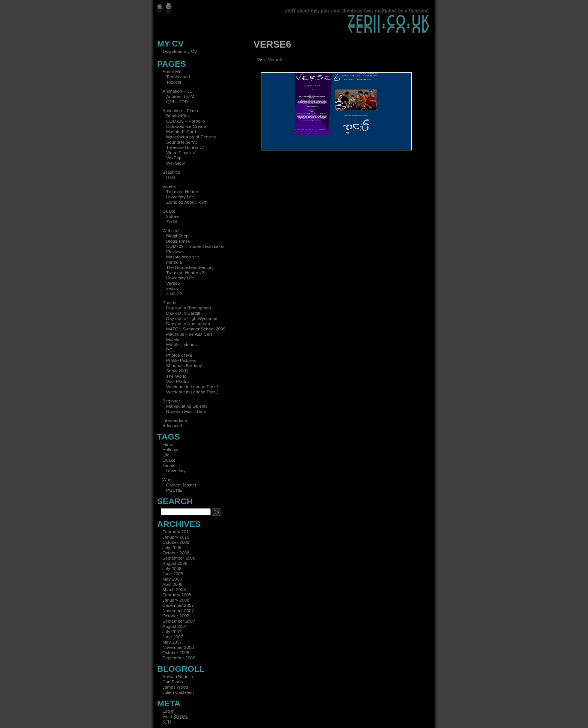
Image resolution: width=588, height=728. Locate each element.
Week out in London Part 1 (192, 387)
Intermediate (175, 420)
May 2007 (172, 642)
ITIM (171, 177)
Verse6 (173, 283)
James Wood (175, 687)
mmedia (174, 262)
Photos (169, 303)
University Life (180, 197)
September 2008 (179, 558)
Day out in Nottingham (188, 324)
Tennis (169, 465)
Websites (171, 231)
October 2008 (176, 553)
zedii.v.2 (174, 294)
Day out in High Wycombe (192, 318)
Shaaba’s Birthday (184, 366)
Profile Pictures (181, 360)
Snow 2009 (177, 371)
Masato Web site (183, 257)
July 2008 (172, 569)
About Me (172, 72)
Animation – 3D (178, 91)
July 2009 (172, 548)
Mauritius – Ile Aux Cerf (189, 334)
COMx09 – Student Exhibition (195, 246)
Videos (169, 186)
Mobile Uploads (181, 345)
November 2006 (178, 647)
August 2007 (175, 626)
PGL (171, 350)
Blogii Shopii (178, 236)
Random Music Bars (186, 411)
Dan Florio (173, 682)
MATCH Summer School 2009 (196, 329)
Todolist (174, 82)
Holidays (171, 450)
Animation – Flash (180, 111)
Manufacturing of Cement (191, 137)
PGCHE (174, 490)
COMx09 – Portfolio (185, 121)
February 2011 (177, 532)
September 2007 (179, 621)
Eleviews (175, 252)
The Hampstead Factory (190, 267)
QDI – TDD (177, 102)
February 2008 (177, 595)
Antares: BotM (180, 96)
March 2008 (174, 590)
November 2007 (178, 611)
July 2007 (172, 632)
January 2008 (176, 600)
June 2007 (173, 637)
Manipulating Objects (187, 406)
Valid (175, 716)
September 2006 (179, 658)
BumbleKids (178, 116)
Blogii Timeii (178, 241)
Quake (169, 211)
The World (176, 376)
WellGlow (175, 163)
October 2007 (176, 616)
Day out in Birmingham (189, 308)
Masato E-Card (181, 132)
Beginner (171, 401)
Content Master (181, 485)
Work (167, 480)
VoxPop (174, 158)
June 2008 (173, 574)
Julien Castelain (178, 692)
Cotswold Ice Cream (186, 126)
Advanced (172, 426)
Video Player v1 (182, 153)
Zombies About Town (187, 202)
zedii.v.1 (174, 288)
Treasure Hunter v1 (185, 147)
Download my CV (180, 51)
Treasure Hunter (182, 192)
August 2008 (175, 563)
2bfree (172, 216)
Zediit (172, 222)
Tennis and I (178, 77)
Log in (168, 711)
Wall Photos (178, 381)
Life (166, 455)
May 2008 (172, 579)
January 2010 (176, 537)
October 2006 (176, 653)
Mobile (173, 339)
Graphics (171, 172)
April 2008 (172, 584)
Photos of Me (179, 355)
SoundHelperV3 (182, 142)
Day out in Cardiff (183, 313)
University (176, 471)
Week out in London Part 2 (192, 392)
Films (168, 444)
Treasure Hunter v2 (185, 273)
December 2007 (178, 605)
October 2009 (176, 542)
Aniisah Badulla (178, 677)
